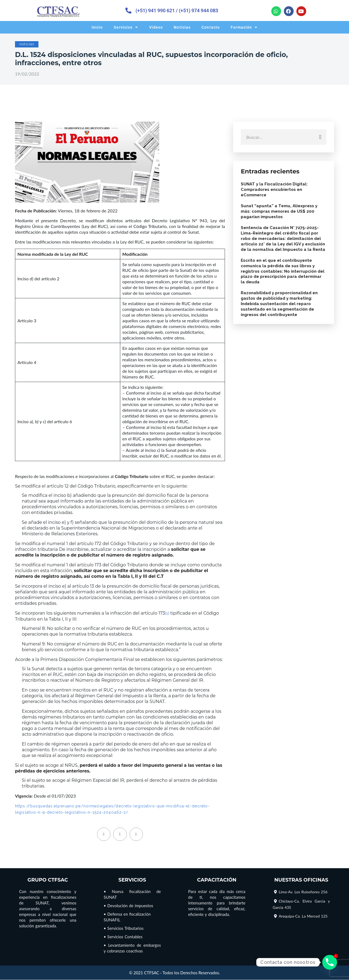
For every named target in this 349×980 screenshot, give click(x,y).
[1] (167, 613)
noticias (27, 44)
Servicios (126, 27)
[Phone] (330, 962)
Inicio (97, 27)
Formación (244, 27)
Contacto (211, 27)
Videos (156, 27)
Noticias (182, 27)
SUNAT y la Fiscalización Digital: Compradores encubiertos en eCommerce (275, 191)
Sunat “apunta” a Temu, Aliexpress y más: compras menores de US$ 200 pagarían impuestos (280, 213)
